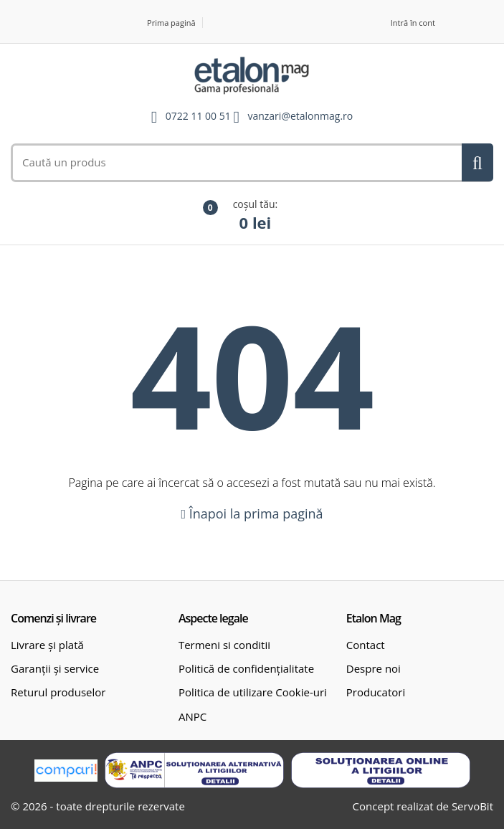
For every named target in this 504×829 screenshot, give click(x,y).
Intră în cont (413, 23)
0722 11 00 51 (198, 117)
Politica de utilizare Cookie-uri (253, 692)
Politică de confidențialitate (246, 668)
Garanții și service (55, 668)
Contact (366, 645)
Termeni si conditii (224, 645)
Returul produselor (58, 692)
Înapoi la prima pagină (252, 513)
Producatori (376, 692)
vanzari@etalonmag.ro (300, 117)
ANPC (192, 716)
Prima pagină (171, 23)
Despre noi (374, 668)
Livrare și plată (47, 645)
